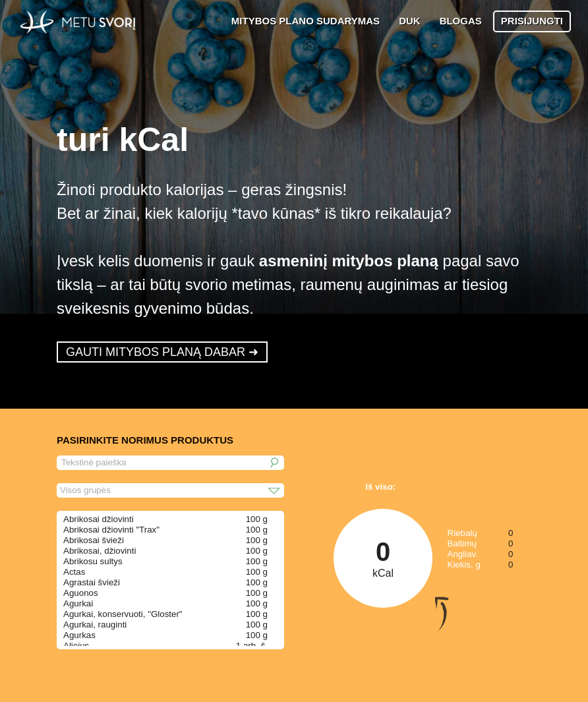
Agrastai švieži (92, 582)
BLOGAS (461, 21)
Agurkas (79, 635)
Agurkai (78, 603)
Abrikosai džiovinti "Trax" (111, 530)
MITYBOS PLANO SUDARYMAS (306, 21)
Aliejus (76, 646)
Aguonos (81, 593)
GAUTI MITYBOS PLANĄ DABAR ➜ (162, 352)
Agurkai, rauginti (95, 625)
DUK (410, 21)
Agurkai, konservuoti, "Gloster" (123, 614)
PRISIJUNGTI (532, 21)
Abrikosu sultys (93, 561)
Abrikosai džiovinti (99, 519)
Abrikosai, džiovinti (100, 551)
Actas (74, 572)
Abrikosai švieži (94, 540)
